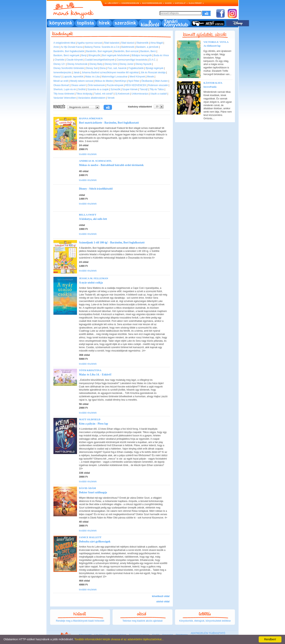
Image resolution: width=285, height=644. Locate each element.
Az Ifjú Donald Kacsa (72, 47)
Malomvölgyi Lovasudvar (115, 77)
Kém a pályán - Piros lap (93, 424)
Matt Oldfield (90, 419)
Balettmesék (128, 47)
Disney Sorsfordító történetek (69, 68)
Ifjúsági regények (154, 68)
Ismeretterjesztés (62, 72)
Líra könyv (113, 3)
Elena (103, 68)
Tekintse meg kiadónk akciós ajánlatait (142, 621)
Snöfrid (82, 89)
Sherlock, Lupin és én (65, 89)
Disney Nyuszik (144, 64)
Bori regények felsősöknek (116, 55)
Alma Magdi (156, 43)
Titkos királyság (84, 94)
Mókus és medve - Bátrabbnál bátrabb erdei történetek (111, 165)
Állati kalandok (111, 43)
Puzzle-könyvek (115, 85)
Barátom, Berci (148, 51)
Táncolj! (144, 89)
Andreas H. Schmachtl (95, 161)
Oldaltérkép (195, 3)
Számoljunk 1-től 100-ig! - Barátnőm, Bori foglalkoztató (112, 243)
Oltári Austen (161, 81)
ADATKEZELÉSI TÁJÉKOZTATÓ (208, 633)
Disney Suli (92, 68)
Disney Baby (96, 64)
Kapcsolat (180, 3)
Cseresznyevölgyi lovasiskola (132, 60)
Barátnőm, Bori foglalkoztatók (69, 51)
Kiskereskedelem (130, 3)
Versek (111, 98)
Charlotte (59, 60)
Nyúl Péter (134, 81)
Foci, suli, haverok (117, 68)
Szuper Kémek (130, 89)
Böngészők (94, 55)
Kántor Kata (213, 83)
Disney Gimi (111, 64)
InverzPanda (210, 87)
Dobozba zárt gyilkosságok (95, 542)
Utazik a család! (159, 94)
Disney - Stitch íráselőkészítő (96, 189)
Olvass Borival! (61, 85)
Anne (56, 47)
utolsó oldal (163, 602)
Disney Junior (126, 64)
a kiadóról (150, 23)
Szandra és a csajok (98, 89)
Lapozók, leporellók (73, 77)
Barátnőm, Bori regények (99, 51)
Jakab (76, 72)
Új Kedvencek (122, 94)
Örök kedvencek (96, 85)
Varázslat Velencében (65, 98)
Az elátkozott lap (212, 46)
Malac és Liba (93, 77)
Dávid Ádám (87, 488)
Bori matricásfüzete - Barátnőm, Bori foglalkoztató (109, 123)
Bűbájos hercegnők (142, 55)
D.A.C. (153, 60)
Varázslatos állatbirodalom (92, 98)
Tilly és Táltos (157, 89)
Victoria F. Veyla (216, 42)
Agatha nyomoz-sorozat (90, 43)
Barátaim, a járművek (147, 47)
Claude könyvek (75, 60)
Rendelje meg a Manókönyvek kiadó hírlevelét (80, 621)
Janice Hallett (90, 537)
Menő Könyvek (137, 77)
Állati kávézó (128, 43)
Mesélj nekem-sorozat (82, 81)
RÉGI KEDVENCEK (136, 85)
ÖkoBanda (147, 81)
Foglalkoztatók (136, 68)
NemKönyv (121, 81)
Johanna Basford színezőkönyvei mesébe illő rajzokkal (110, 72)
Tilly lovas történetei (64, 94)
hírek (104, 23)
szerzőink (125, 23)
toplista (85, 23)
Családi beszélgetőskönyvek (100, 60)
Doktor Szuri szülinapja (93, 492)
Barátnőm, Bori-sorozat (126, 51)
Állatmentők (142, 43)
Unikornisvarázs (140, 94)
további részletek (88, 154)
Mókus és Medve (104, 81)
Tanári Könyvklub (176, 23)
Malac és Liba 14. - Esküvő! (95, 375)
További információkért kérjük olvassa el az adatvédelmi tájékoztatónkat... (119, 639)
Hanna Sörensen (91, 118)
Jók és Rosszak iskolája (153, 72)
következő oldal (161, 596)
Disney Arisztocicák (77, 64)
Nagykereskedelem (152, 3)
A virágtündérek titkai (64, 43)
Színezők (115, 89)
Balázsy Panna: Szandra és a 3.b (102, 47)
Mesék (151, 77)
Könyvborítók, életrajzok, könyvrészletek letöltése (205, 621)
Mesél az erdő (61, 81)
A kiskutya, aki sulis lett (93, 219)
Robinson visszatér (158, 85)
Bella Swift (88, 215)
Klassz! (57, 77)
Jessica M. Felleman (93, 278)
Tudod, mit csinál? (104, 94)
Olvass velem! (78, 85)
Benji (84, 55)
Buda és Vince (161, 55)
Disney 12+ (59, 64)
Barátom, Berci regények (66, 55)
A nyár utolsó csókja (91, 283)
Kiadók (168, 3)
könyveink (61, 23)
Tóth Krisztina (90, 370)
